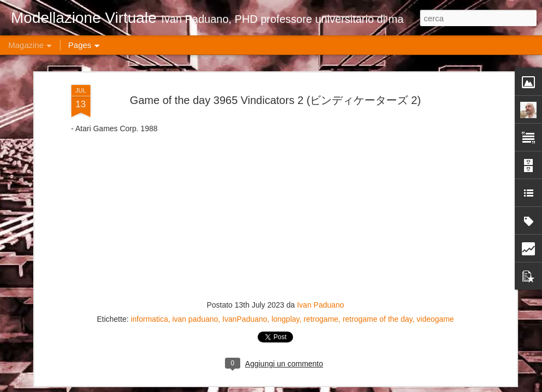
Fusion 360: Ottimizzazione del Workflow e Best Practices (81, 322)
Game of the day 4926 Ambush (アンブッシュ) (218, 318)
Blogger (396, 386)
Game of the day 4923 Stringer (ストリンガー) (475, 318)
